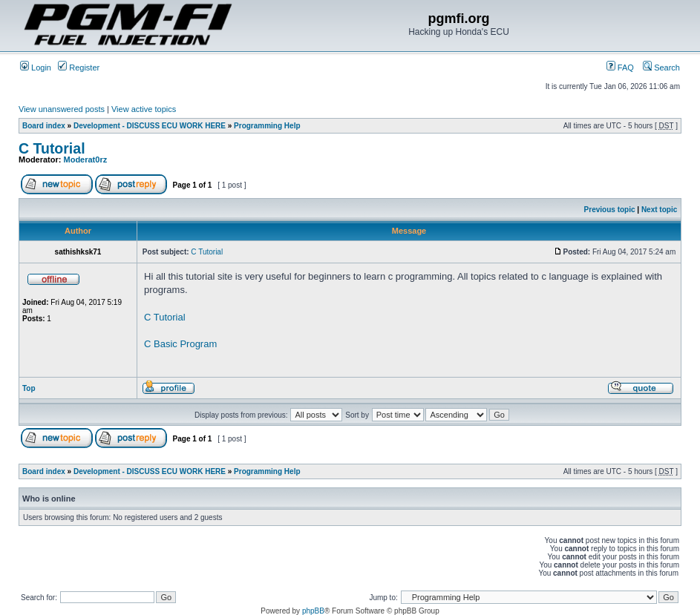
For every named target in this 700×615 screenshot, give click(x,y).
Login (36, 68)
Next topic (659, 210)
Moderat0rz (86, 159)
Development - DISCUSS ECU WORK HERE (150, 126)
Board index (44, 126)
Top (29, 388)
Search (661, 68)
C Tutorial (52, 148)
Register (79, 68)
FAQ (620, 68)
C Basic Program (180, 344)
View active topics (144, 109)
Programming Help (267, 126)
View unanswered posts (62, 109)
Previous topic (610, 210)
